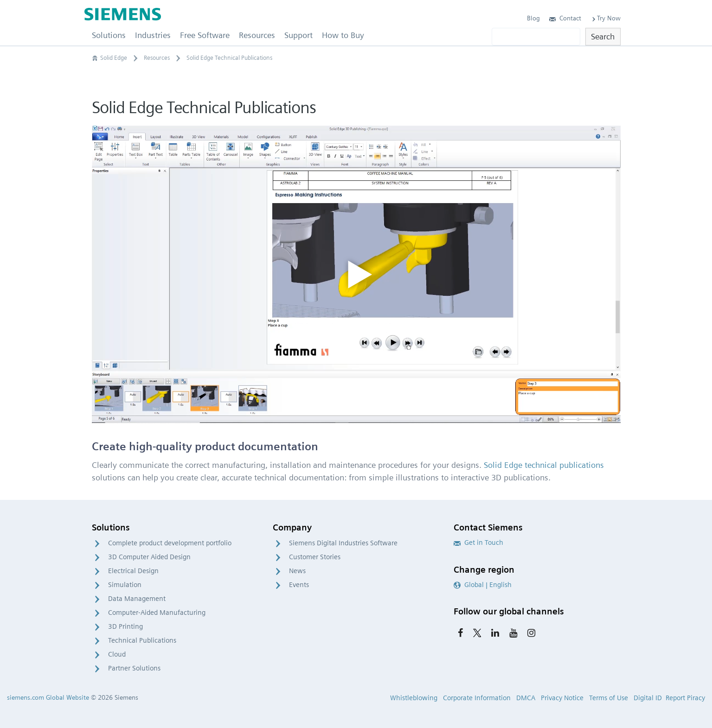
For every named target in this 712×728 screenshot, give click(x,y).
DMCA (526, 698)
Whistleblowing (414, 698)
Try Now (606, 18)
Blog (533, 18)
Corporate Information (477, 698)
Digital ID (648, 698)
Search (603, 36)
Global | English (483, 585)
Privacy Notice (562, 698)
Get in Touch (478, 543)
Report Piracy (685, 698)
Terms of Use (609, 698)
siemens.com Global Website (48, 697)
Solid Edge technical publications (544, 465)
